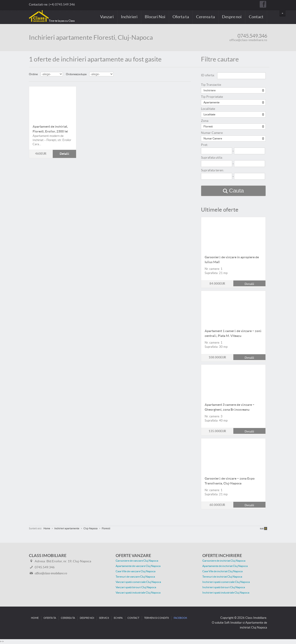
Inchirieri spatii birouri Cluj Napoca (224, 587)
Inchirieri (129, 17)
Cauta (236, 191)
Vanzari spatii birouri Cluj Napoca (136, 587)
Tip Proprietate (212, 97)
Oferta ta (181, 17)
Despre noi (232, 17)
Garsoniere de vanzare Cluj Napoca (137, 561)
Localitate (208, 109)
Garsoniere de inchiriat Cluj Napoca (224, 561)
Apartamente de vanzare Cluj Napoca (138, 566)
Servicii (104, 618)
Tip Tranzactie (211, 85)
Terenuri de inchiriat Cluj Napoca (222, 577)
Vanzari (107, 17)
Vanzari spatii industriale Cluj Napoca (138, 593)
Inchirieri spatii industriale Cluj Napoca (226, 593)
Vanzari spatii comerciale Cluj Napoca (138, 582)
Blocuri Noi (155, 17)
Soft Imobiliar (233, 623)
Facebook (180, 618)
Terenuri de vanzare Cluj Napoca (135, 577)
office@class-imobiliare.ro (248, 40)
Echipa (118, 618)
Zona (205, 121)
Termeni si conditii (156, 618)
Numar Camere (212, 133)
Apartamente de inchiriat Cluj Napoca (225, 566)
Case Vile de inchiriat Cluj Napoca (222, 571)
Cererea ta (205, 17)
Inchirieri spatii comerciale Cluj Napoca (226, 582)
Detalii (53, 104)
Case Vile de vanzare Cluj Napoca (136, 571)
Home (35, 618)
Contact (256, 17)
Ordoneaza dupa (76, 74)
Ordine (33, 74)
